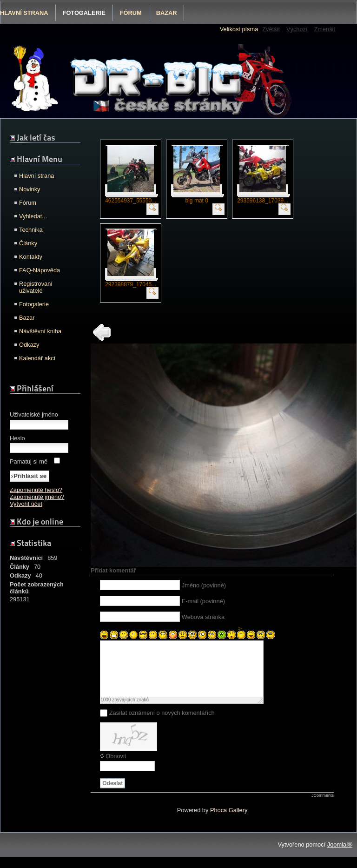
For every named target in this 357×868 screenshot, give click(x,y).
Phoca (218, 821)
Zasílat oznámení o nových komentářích (162, 724)
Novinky (30, 189)
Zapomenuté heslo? (36, 490)
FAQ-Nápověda (40, 270)
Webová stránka (203, 617)
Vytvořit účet (26, 504)
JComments (323, 807)
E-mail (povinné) (203, 601)
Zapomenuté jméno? (37, 497)
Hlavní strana (36, 176)
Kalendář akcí (37, 358)
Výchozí (297, 29)
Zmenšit (324, 29)
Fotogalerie (84, 13)
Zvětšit (271, 29)
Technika (31, 230)
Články (28, 243)
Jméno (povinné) (204, 585)
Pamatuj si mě (29, 461)
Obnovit (116, 767)
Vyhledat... (33, 216)
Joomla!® (340, 856)
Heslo (17, 438)
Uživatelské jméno (34, 414)
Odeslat (112, 794)
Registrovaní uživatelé (36, 287)
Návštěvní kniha (40, 331)
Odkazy (29, 345)
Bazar (167, 13)
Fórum (131, 13)
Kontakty (31, 257)
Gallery (238, 821)
